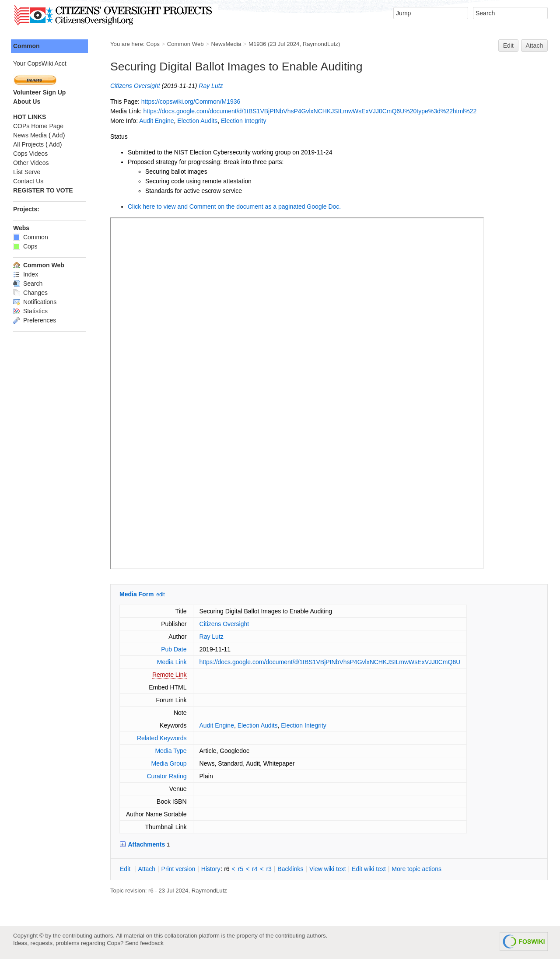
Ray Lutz (211, 86)
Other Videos (31, 163)
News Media (30, 135)
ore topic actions (416, 869)
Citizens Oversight (135, 86)
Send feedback (144, 943)
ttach (147, 869)
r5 (241, 869)
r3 (269, 869)
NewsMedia (226, 44)
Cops (153, 44)
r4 (255, 869)
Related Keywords (162, 738)
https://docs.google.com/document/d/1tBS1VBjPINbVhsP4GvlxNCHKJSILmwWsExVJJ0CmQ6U (330, 662)
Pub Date (174, 649)
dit (126, 869)
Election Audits (197, 121)
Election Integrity (244, 121)
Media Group (169, 763)
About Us (27, 101)
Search (28, 283)
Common (26, 46)
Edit (508, 45)
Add (58, 135)
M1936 (257, 44)
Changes (30, 293)
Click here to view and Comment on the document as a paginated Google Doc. (234, 206)
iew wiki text (328, 869)
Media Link (172, 662)
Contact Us (28, 181)
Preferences (35, 320)
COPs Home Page (38, 126)
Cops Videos (30, 154)
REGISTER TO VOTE (43, 190)
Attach (535, 45)
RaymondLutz (320, 44)
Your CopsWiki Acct (40, 63)
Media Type (171, 751)
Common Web (185, 44)
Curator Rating (166, 776)
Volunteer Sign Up (39, 92)
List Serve (27, 172)
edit (160, 595)
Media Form (137, 594)
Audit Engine (156, 121)
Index (26, 274)
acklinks (290, 869)
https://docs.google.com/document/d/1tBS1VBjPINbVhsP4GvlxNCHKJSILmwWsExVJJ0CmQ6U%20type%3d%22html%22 (310, 111)
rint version (178, 869)
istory (211, 869)
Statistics (30, 311)
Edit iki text (369, 869)
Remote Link (170, 675)
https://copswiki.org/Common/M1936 (191, 101)
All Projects (28, 144)
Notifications (35, 302)
